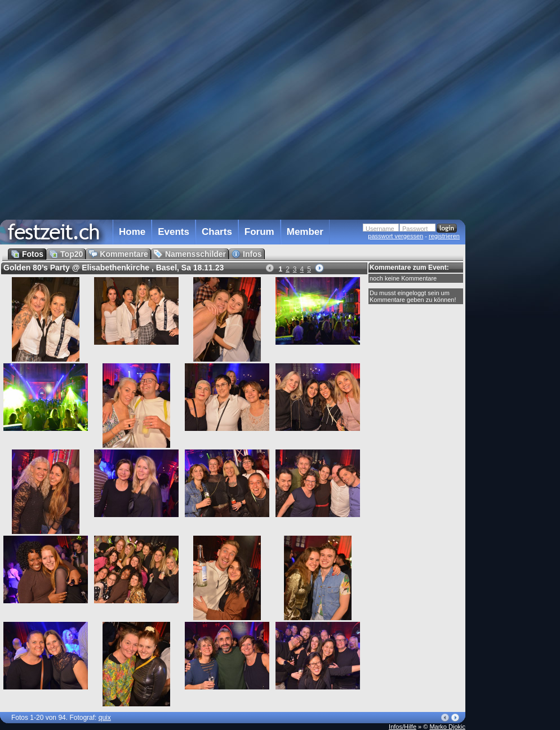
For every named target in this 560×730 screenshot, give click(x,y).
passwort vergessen (395, 236)
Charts (217, 232)
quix (105, 718)
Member (305, 232)
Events (174, 232)
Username (380, 229)
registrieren (444, 236)
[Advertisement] (515, 227)
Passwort (415, 229)
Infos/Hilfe (403, 727)
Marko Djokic (447, 727)
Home (132, 232)
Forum (259, 232)
